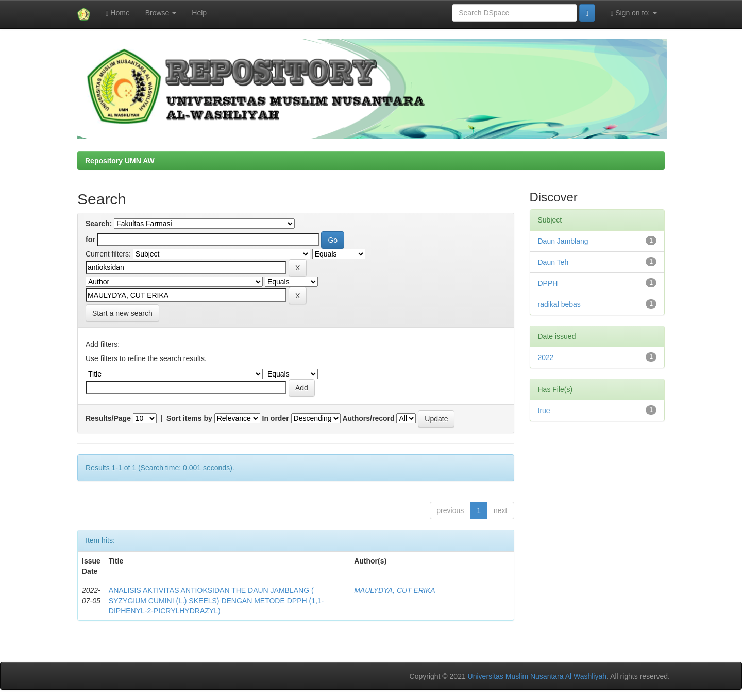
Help (199, 13)
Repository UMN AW (120, 161)
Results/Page (108, 418)
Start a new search (122, 313)
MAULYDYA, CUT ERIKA (394, 590)
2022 (546, 357)
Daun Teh (553, 262)
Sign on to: (634, 13)
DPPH (548, 283)
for (90, 240)
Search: (99, 224)
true (544, 411)
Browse (161, 13)
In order (276, 418)
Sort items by (189, 418)
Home (117, 13)
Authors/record (368, 418)
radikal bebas (559, 304)
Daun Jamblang (563, 241)
